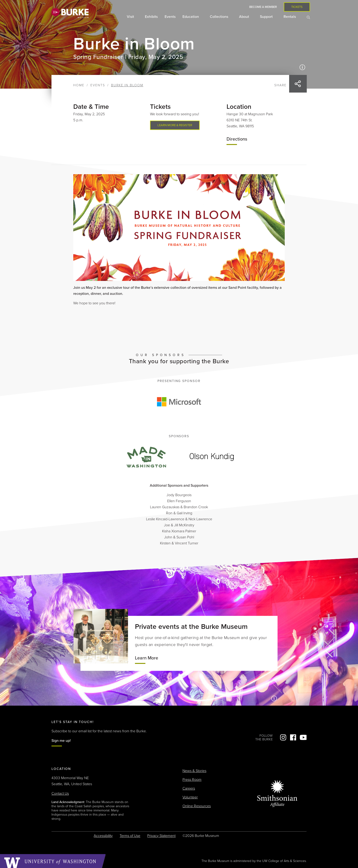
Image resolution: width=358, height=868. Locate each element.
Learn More (147, 658)
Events (170, 17)
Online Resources (197, 806)
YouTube (303, 737)
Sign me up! (61, 741)
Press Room (192, 780)
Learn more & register (175, 125)
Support (267, 17)
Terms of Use (130, 836)
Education (191, 17)
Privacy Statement (161, 836)
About (245, 17)
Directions (237, 139)
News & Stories (194, 771)
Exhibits (151, 17)
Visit (131, 17)
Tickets (297, 7)
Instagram (283, 737)
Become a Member (263, 7)
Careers (189, 788)
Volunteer (190, 797)
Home (79, 85)
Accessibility (103, 836)
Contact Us (60, 794)
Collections (219, 17)
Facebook (293, 737)
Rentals (290, 17)
